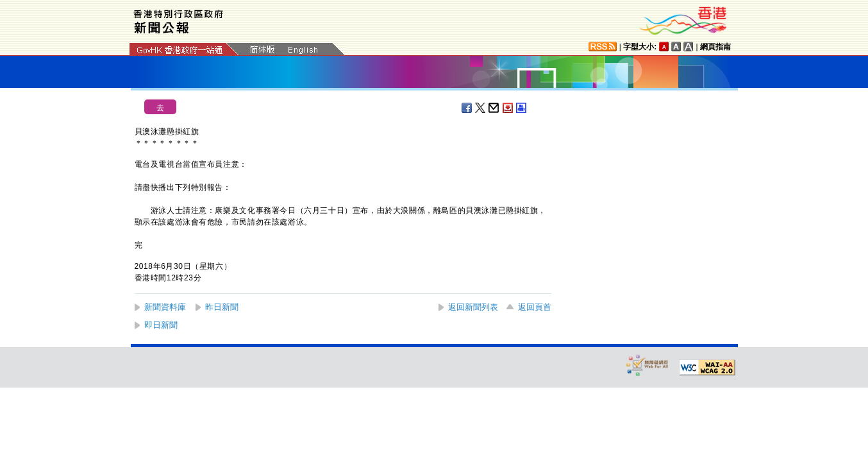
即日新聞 (161, 325)
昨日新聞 (222, 307)
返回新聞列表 (473, 307)
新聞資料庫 (165, 307)
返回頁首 (535, 307)
